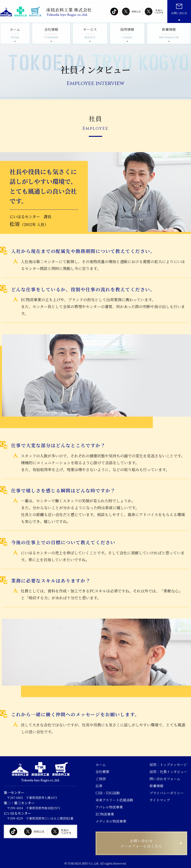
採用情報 (127, 33)
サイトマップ (160, 800)
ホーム (15, 33)
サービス (90, 33)
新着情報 (169, 33)
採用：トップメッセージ (168, 764)
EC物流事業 (105, 814)
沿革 (99, 786)
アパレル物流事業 (109, 807)
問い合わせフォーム (165, 779)
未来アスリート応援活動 (114, 800)
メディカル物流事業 (111, 821)
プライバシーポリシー (167, 793)
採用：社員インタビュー (168, 772)
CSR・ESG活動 (108, 793)
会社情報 (51, 33)
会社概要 (102, 772)
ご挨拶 (101, 779)
